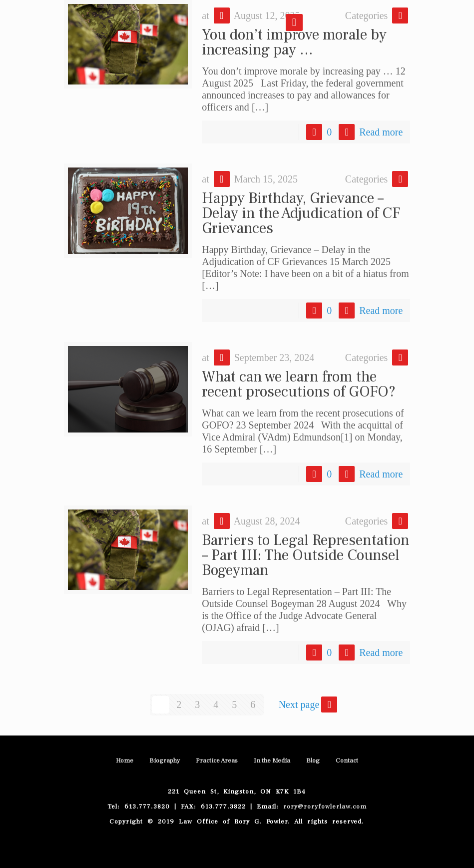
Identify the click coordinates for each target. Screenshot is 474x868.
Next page (309, 704)
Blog (313, 760)
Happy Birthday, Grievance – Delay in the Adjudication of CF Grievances (301, 213)
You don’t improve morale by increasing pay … (294, 42)
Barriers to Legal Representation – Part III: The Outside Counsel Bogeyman (306, 555)
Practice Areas (217, 760)
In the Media (272, 760)
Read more (381, 132)
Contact (347, 760)
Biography (165, 760)
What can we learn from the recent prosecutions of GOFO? (299, 384)
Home (125, 760)
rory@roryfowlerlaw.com (323, 806)
